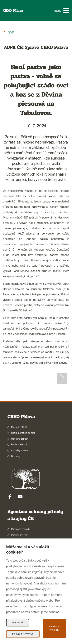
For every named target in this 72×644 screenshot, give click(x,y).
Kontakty (16, 456)
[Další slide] (62, 378)
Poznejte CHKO (19, 427)
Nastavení (18, 623)
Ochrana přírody (20, 439)
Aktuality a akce (19, 450)
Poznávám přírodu (21, 529)
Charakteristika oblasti (23, 433)
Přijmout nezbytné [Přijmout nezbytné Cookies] (23, 634)
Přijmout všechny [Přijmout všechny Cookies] (54, 628)
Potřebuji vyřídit (19, 444)
